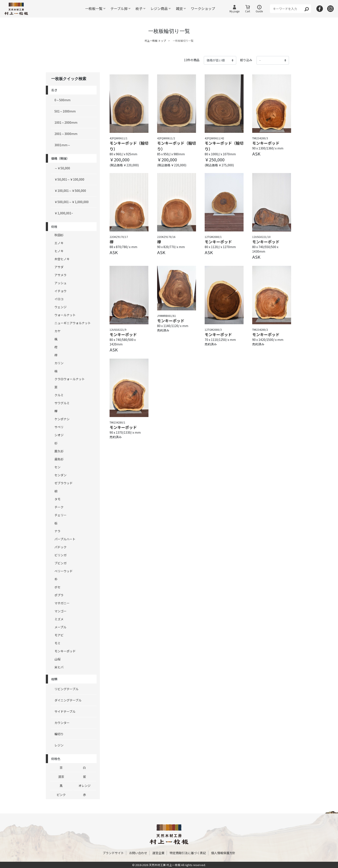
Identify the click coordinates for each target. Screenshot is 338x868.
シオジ (59, 435)
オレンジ (84, 786)
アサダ (59, 267)
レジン (59, 745)
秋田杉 (59, 235)
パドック (61, 547)
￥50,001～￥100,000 (69, 179)
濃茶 (61, 777)
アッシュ (61, 283)
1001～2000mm (66, 122)
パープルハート (65, 539)
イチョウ (61, 291)
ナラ (57, 531)
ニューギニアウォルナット (73, 323)
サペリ (59, 427)
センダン (61, 475)
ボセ (57, 587)
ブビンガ (61, 563)
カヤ (57, 331)
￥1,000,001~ (64, 213)
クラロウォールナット (70, 379)
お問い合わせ (138, 853)
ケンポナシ (62, 419)
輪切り (59, 734)
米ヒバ (59, 667)
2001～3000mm (66, 134)
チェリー (61, 515)
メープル (60, 627)
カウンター (62, 723)
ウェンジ (61, 307)
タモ (57, 499)
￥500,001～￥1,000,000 (72, 202)
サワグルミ (62, 403)
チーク (59, 507)
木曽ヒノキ (62, 259)
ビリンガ (61, 555)
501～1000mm (65, 111)
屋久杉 (59, 451)
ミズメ (59, 619)
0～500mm (62, 100)
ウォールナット (65, 315)
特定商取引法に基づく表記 (188, 853)
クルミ (59, 395)
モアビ (59, 635)
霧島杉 (59, 459)
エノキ (59, 243)
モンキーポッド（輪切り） (129, 146)
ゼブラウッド (64, 483)
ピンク (61, 795)
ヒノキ (59, 251)
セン (57, 467)
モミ (57, 643)
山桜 (57, 659)
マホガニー (62, 603)
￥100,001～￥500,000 (70, 191)
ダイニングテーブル (68, 700)
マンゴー (61, 611)
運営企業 (158, 853)
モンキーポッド (65, 651)
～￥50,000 (62, 168)
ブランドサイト (113, 853)
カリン (59, 363)
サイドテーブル (65, 711)
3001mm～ (62, 145)
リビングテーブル (66, 689)
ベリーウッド (64, 571)
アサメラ (61, 275)
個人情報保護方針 (223, 853)
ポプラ (59, 595)
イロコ (59, 299)
